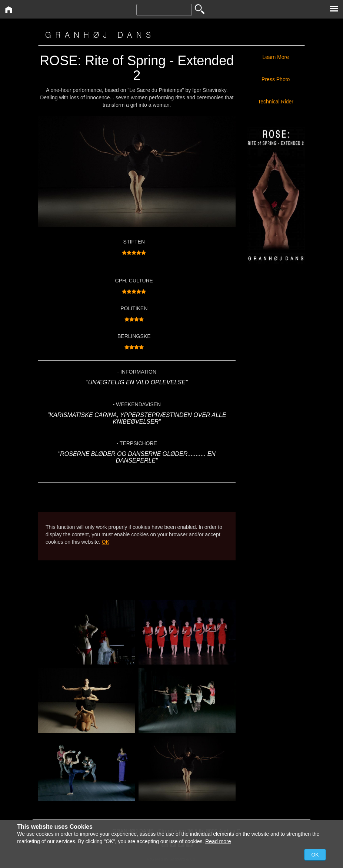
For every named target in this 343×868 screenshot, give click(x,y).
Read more (218, 841)
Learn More (276, 57)
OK (106, 542)
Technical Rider (277, 102)
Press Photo (276, 79)
